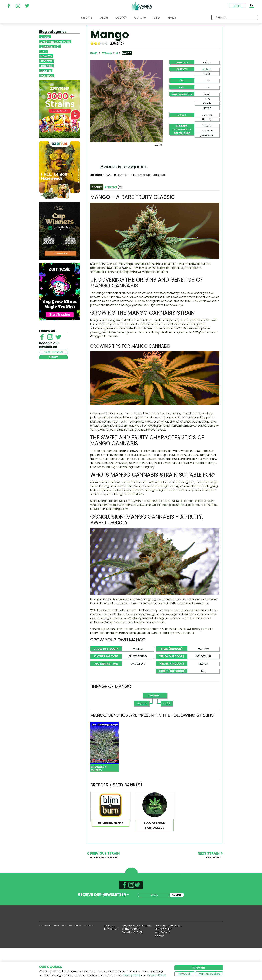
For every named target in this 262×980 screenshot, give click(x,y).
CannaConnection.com (142, 6)
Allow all (199, 968)
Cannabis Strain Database (137, 958)
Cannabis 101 (50, 46)
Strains (107, 53)
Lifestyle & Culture (55, 41)
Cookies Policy (156, 975)
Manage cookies (209, 974)
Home (94, 53)
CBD (43, 51)
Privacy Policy (132, 975)
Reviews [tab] (113, 219)
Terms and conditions (168, 958)
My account (111, 961)
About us (110, 958)
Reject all (184, 974)
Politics (47, 75)
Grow (45, 37)
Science (46, 66)
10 (107, 43)
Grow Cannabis (131, 961)
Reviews (47, 61)
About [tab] (97, 219)
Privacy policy (163, 961)
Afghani (207, 69)
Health (46, 71)
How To (46, 56)
